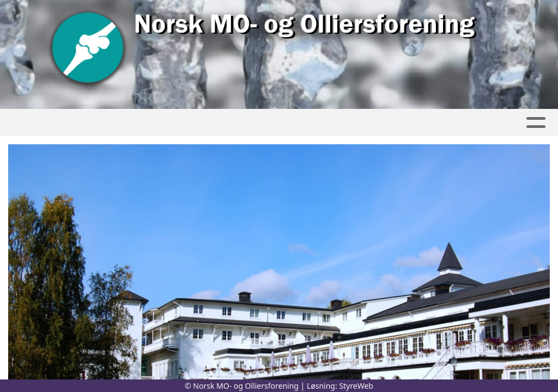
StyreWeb (356, 386)
